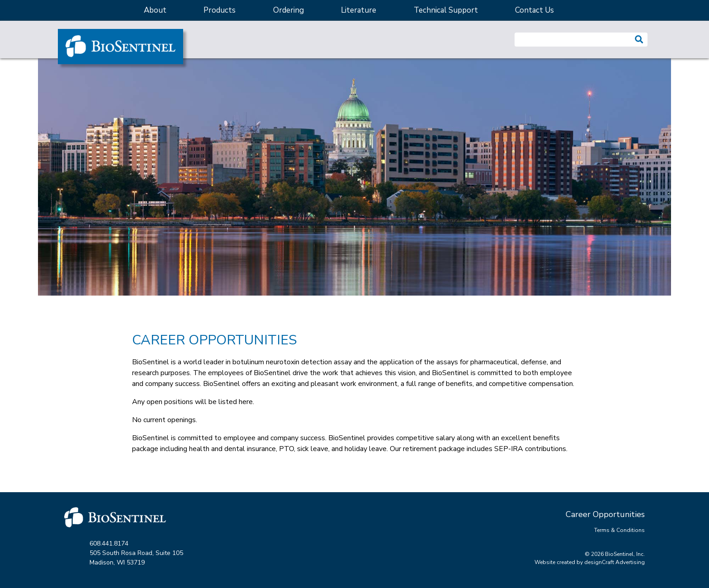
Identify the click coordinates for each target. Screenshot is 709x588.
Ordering (288, 10)
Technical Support (446, 10)
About (155, 10)
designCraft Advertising (614, 562)
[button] (639, 40)
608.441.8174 (109, 543)
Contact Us (534, 10)
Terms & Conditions (619, 530)
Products (220, 10)
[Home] (121, 47)
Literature (359, 10)
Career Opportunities (605, 514)
